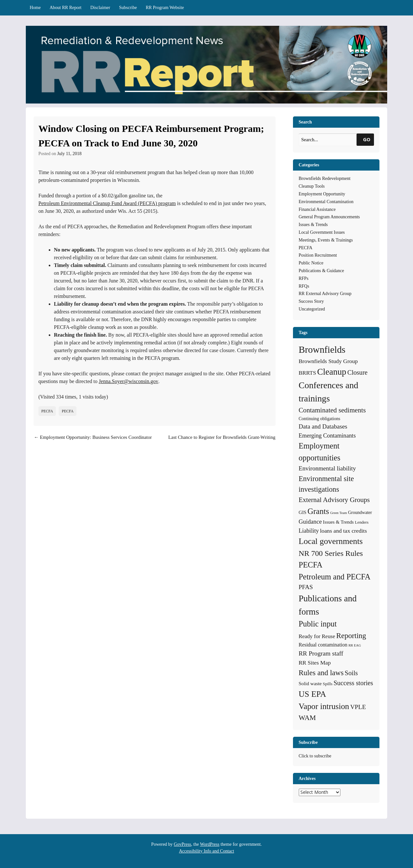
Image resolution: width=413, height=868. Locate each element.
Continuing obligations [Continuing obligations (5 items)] (320, 419)
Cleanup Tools (312, 186)
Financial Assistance (317, 209)
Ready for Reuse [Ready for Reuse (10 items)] (317, 636)
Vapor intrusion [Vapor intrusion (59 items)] (324, 706)
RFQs (304, 286)
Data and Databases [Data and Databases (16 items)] (323, 426)
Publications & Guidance (322, 271)
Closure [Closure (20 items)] (357, 372)
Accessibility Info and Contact (207, 851)
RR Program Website (165, 8)
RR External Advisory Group (325, 294)
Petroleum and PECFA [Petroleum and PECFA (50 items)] (335, 577)
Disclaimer (100, 8)
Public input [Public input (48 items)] (318, 624)
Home (35, 8)
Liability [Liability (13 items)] (309, 531)
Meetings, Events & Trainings (326, 240)
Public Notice (311, 263)
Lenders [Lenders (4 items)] (362, 522)
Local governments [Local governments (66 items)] (331, 541)
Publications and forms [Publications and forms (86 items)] (328, 605)
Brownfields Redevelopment (325, 178)
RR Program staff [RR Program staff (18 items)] (321, 653)
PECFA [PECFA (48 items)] (311, 565)
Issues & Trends (313, 225)
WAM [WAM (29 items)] (307, 718)
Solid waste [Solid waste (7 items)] (310, 683)
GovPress (183, 844)
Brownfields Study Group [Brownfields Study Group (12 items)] (328, 361)
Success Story (311, 301)
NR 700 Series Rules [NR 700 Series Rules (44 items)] (331, 553)
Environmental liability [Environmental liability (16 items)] (327, 468)
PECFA (47, 411)
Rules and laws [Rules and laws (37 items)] (321, 673)
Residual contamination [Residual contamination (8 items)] (323, 645)
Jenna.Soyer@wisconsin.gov (129, 381)
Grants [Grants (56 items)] (318, 511)
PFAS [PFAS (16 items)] (306, 587)
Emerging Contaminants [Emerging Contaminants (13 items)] (327, 436)
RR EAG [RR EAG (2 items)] (355, 645)
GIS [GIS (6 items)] (303, 512)
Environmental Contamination (326, 202)
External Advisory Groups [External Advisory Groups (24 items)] (334, 500)
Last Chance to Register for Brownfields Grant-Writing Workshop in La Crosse (222, 441)
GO (367, 139)
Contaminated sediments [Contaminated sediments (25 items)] (332, 410)
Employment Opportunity (322, 194)
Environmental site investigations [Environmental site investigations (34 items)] (326, 484)
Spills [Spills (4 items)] (327, 684)
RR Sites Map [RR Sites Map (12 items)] (315, 663)
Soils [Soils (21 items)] (351, 673)
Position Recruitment (318, 255)
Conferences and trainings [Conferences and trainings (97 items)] (329, 392)
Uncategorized (312, 309)
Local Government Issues (322, 232)
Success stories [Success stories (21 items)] (353, 683)
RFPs (304, 278)
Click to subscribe (315, 756)
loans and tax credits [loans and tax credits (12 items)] (343, 531)
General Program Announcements (329, 217)
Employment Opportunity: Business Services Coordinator (93, 437)
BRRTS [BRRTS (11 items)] (307, 373)
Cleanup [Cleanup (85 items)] (332, 372)
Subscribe (128, 8)
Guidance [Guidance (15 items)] (310, 522)
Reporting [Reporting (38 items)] (351, 636)
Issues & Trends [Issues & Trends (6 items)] (338, 522)
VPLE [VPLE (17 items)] (358, 707)
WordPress (210, 844)
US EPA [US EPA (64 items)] (312, 694)
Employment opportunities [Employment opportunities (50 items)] (320, 452)
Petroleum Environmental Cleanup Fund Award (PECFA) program (107, 203)
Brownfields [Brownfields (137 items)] (322, 350)
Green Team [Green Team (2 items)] (338, 513)
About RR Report (66, 8)
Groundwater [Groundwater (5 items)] (360, 512)
